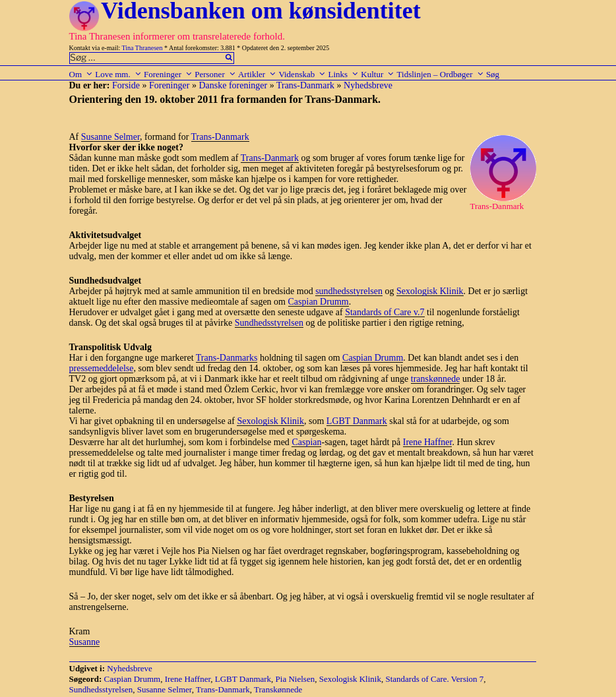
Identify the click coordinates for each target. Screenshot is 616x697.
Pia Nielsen (295, 679)
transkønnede (436, 379)
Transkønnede (278, 689)
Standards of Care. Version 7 (434, 679)
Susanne (85, 642)
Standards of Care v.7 (385, 312)
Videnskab (302, 74)
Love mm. (118, 74)
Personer (215, 74)
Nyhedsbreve (368, 85)
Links (343, 74)
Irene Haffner (428, 442)
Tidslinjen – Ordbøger (441, 74)
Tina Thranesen (142, 48)
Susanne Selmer (110, 137)
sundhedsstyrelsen (349, 291)
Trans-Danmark (305, 85)
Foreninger (168, 74)
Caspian (306, 442)
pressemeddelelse (102, 368)
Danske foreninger (233, 85)
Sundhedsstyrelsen (269, 323)
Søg (493, 74)
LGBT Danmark (357, 421)
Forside (126, 85)
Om (81, 74)
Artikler (257, 74)
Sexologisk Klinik (430, 291)
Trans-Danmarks (227, 358)
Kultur (378, 74)
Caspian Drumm (319, 302)
